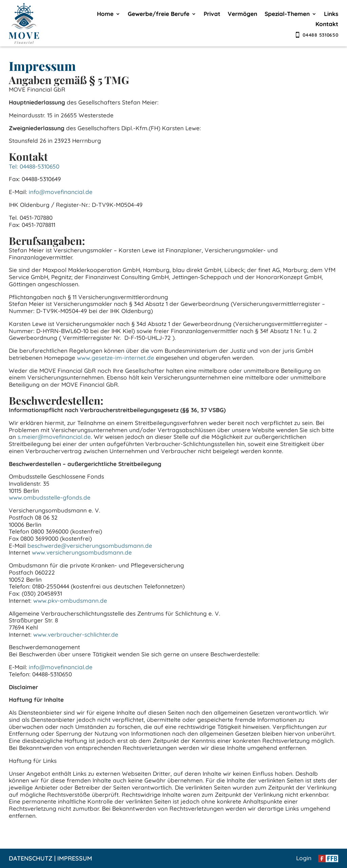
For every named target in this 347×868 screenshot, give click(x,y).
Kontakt (327, 25)
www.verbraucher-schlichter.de (76, 634)
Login (304, 858)
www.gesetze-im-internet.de (116, 358)
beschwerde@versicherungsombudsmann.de (90, 546)
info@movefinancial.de (61, 192)
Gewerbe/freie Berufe (159, 14)
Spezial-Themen (287, 14)
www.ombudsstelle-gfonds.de (50, 497)
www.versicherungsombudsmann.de (82, 552)
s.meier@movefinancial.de (54, 437)
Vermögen (242, 14)
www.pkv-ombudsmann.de (70, 601)
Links (331, 14)
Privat (212, 14)
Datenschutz (31, 858)
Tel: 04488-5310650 (34, 166)
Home (105, 14)
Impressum (75, 858)
